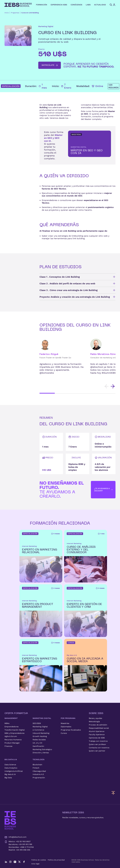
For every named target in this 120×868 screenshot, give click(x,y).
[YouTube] (15, 862)
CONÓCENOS (76, 5)
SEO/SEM (37, 723)
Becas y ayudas (95, 718)
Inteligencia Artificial (14, 771)
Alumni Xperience (97, 731)
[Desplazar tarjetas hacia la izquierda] (106, 386)
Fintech (36, 768)
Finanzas (8, 746)
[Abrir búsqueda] (111, 5)
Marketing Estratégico (42, 749)
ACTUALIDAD (100, 5)
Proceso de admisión (98, 725)
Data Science (10, 765)
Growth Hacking (40, 736)
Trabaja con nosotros (98, 741)
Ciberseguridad (39, 771)
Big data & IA (10, 774)
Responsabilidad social (99, 728)
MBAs (7, 723)
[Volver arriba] (113, 793)
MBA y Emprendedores (14, 733)
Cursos (64, 733)
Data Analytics (11, 768)
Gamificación (38, 746)
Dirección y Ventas (41, 753)
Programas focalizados (71, 730)
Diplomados (66, 727)
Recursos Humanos (13, 740)
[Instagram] (10, 862)
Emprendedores (12, 727)
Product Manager (12, 743)
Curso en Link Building (30, 13)
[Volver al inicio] (18, 5)
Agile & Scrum (11, 736)
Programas (15, 13)
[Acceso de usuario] (116, 5)
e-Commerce (38, 730)
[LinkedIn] (6, 862)
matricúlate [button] (50, 65)
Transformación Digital (15, 730)
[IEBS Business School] (10, 820)
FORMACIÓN (42, 5)
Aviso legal (35, 864)
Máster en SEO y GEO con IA (53, 138)
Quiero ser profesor (97, 744)
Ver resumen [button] (113, 86)
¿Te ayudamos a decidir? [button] (104, 490)
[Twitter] (19, 862)
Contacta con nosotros (99, 748)
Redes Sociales (39, 740)
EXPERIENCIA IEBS (59, 5)
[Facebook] (24, 862)
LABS (88, 5)
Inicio (7, 13)
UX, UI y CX (37, 743)
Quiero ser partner (97, 751)
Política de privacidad (56, 860)
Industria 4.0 (38, 774)
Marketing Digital (40, 727)
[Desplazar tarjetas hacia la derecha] (113, 386)
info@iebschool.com (15, 837)
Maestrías (65, 723)
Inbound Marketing (41, 733)
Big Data (8, 778)
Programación (39, 778)
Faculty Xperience (97, 735)
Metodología (94, 722)
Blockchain (37, 765)
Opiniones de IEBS (97, 738)
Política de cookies (39, 860)
